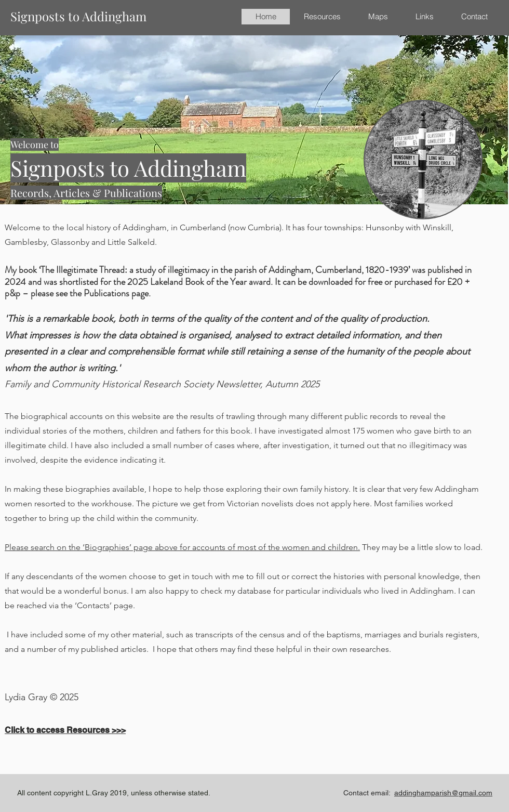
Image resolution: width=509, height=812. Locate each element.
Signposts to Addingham (78, 16)
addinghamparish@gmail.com (443, 793)
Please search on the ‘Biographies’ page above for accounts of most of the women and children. (182, 547)
